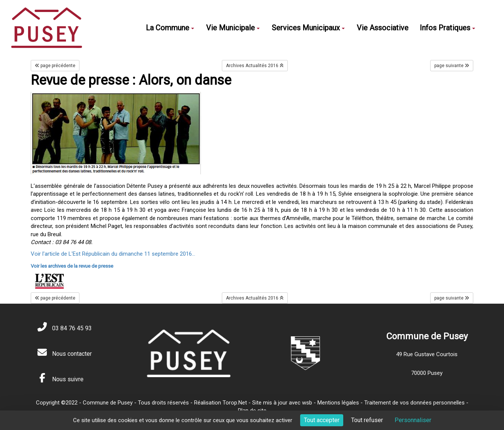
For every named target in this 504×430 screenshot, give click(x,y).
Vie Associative (383, 28)
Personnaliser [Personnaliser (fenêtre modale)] (413, 420)
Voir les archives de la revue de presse (72, 266)
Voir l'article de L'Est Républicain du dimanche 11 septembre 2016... (113, 254)
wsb (307, 403)
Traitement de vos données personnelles (414, 403)
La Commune (170, 28)
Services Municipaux (308, 28)
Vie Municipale (233, 28)
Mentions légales (338, 403)
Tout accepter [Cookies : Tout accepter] (322, 420)
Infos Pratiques (447, 28)
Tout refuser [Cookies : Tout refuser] (367, 420)
